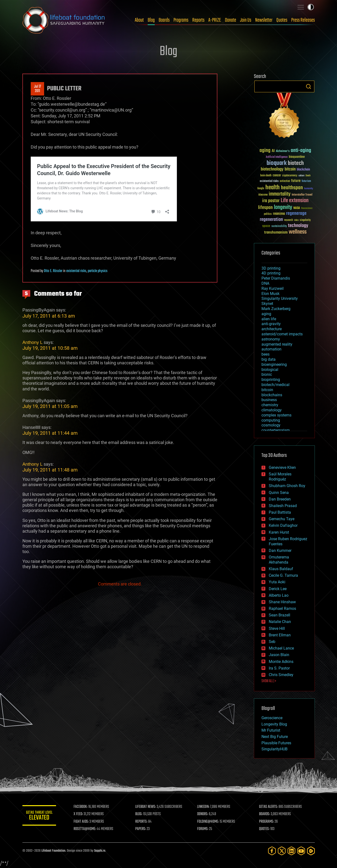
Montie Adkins (281, 662)
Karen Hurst (279, 532)
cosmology (271, 425)
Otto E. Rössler (53, 271)
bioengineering (274, 364)
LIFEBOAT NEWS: (146, 807)
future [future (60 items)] (296, 181)
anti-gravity (271, 324)
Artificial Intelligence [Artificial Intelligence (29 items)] (277, 157)
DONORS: (203, 814)
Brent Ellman (280, 635)
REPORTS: (142, 822)
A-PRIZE (215, 20)
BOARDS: (265, 814)
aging (266, 314)
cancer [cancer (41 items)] (277, 176)
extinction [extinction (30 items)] (285, 181)
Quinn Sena (279, 493)
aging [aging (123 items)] (265, 151)
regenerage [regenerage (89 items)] (296, 214)
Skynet (267, 304)
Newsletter (264, 20)
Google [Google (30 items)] (261, 189)
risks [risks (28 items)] (296, 220)
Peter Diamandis (276, 278)
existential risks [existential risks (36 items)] (269, 181)
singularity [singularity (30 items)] (305, 220)
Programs (181, 20)
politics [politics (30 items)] (268, 214)
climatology (272, 410)
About (139, 20)
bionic (267, 374)
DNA (265, 283)
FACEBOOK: (81, 807)
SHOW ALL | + (269, 681)
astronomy (271, 339)
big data (269, 359)
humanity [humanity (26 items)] (309, 189)
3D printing (271, 268)
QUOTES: (264, 829)
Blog (151, 20)
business (269, 400)
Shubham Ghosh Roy (287, 486)
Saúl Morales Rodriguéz (280, 477)
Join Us (246, 20)
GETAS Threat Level (39, 816)
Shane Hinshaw (282, 602)
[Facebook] (272, 851)
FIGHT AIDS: (82, 822)
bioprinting (271, 380)
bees (265, 354)
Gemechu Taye (282, 519)
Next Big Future (275, 737)
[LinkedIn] (291, 851)
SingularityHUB (274, 749)
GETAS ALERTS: (268, 807)
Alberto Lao (279, 595)
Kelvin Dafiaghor (283, 525)
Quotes (282, 20)
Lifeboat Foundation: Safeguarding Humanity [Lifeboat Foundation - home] (64, 20)
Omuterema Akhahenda (279, 560)
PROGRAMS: (266, 822)
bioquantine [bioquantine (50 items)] (297, 157)
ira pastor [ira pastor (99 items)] (271, 201)
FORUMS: (203, 829)
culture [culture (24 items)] (301, 176)
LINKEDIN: (203, 807)
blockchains (272, 395)
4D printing (271, 273)
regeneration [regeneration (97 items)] (271, 220)
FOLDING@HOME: (208, 822)
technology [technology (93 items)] (298, 226)
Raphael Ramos (282, 609)
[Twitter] (282, 851)
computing (271, 420)
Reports (198, 20)
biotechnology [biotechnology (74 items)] (272, 169)
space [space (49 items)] (266, 226)
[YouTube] (301, 851)
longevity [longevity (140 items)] (283, 208)
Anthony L (33, 342)
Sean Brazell (279, 615)
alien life (269, 319)
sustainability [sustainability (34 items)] (279, 226)
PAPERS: (141, 829)
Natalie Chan (280, 622)
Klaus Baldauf (281, 569)
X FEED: (79, 814)
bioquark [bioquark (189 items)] (277, 163)
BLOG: (139, 814)
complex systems (276, 415)
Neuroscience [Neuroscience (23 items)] (307, 209)
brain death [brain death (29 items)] (266, 176)
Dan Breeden (280, 499)
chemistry (270, 405)
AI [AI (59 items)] (273, 151)
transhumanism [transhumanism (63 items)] (276, 232)
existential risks (76, 271)
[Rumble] (311, 851)
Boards (164, 20)
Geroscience (272, 718)
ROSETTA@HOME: (85, 829)
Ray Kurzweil (273, 288)
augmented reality (277, 344)
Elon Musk (270, 294)
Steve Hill (277, 628)
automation (271, 349)
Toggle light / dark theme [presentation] (311, 7)
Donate (231, 20)
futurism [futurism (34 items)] (306, 181)
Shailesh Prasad (283, 506)
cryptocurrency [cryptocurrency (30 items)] (290, 176)
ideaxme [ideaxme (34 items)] (263, 195)
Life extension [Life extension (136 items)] (295, 201)
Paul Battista (280, 512)
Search (308, 86)
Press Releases (303, 20)
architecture (272, 329)
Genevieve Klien (282, 467)
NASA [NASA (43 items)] (297, 208)
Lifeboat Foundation (53, 851)
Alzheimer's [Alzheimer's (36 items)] (283, 151)
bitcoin (267, 390)
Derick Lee (278, 589)
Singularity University (280, 298)
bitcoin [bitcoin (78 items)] (290, 169)
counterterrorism (276, 430)
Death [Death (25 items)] (308, 176)
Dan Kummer (280, 551)
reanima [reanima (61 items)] (279, 214)
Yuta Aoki (277, 582)
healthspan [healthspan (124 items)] (292, 188)
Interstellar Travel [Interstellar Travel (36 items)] (302, 195)
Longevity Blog (274, 724)
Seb (272, 642)
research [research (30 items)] (289, 220)
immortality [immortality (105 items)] (280, 194)
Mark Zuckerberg (276, 309)
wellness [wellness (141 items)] (298, 232)
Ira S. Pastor (279, 668)
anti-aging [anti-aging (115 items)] (301, 151)
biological (270, 370)
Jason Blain (279, 655)
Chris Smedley (281, 675)
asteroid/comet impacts (282, 334)
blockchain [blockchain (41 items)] (303, 170)
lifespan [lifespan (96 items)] (265, 208)
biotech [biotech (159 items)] (296, 163)
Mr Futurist (271, 730)
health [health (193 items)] (273, 188)
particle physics (98, 271)
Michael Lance (281, 648)
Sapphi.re (100, 851)
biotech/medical (275, 385)
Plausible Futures (276, 743)
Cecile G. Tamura (283, 575)
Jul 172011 (37, 89)
